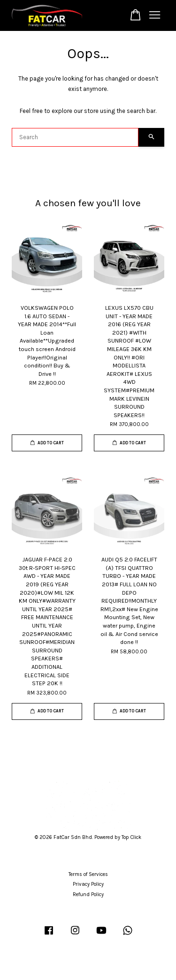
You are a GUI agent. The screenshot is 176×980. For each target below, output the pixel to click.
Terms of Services (88, 874)
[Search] (75, 137)
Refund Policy (88, 894)
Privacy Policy (88, 884)
